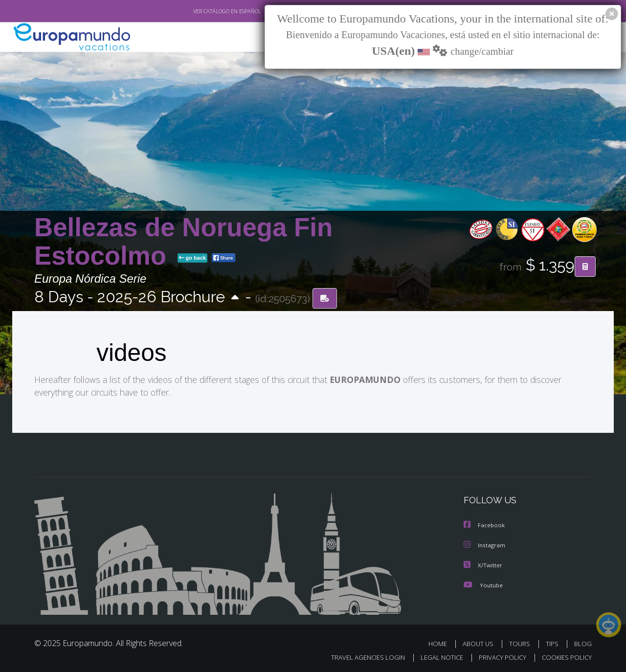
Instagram (485, 544)
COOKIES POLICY (565, 656)
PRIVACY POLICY (498, 656)
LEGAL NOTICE (435, 656)
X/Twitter (483, 564)
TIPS (553, 642)
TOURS (522, 642)
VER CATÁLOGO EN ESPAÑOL (205, 11)
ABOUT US (481, 642)
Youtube (483, 583)
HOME (441, 642)
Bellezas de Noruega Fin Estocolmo (183, 241)
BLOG (583, 642)
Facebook (485, 525)
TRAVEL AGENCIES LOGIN (359, 656)
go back (193, 258)
